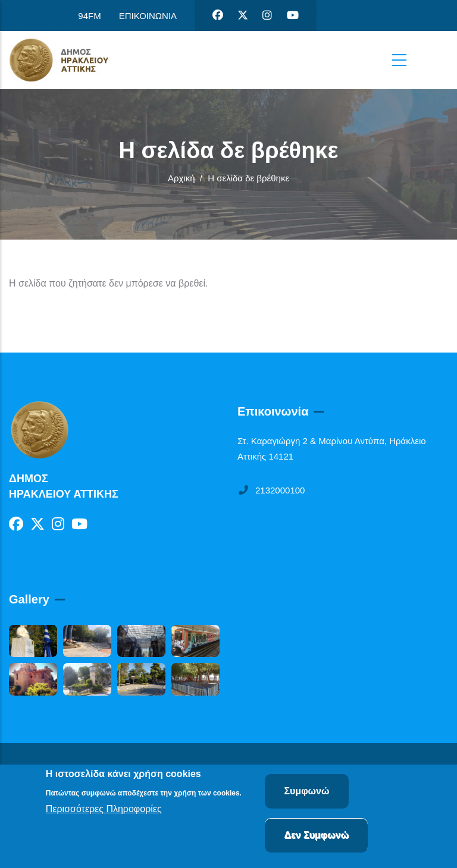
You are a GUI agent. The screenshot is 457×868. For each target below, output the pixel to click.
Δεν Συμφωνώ (316, 837)
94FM (89, 16)
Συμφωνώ (306, 793)
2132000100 (271, 490)
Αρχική (181, 178)
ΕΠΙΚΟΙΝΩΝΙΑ (148, 16)
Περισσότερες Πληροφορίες (104, 811)
